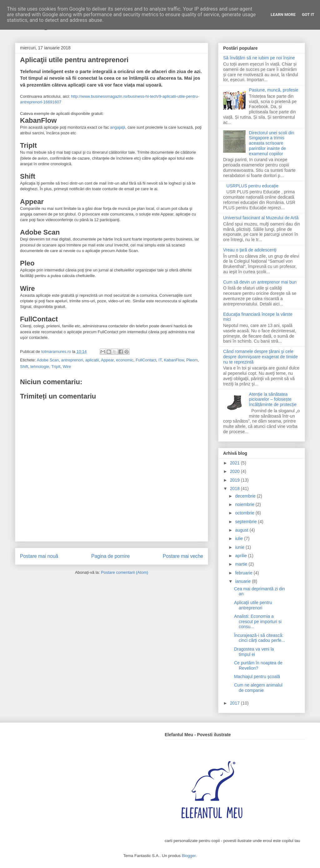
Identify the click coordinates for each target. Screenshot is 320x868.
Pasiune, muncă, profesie (274, 90)
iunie (240, 547)
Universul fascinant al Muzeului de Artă (261, 218)
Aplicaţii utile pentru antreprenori (253, 605)
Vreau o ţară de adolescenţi (250, 250)
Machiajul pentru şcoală (257, 677)
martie (242, 564)
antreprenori (72, 360)
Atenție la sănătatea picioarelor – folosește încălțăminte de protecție (273, 399)
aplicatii (92, 360)
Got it (308, 15)
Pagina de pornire (110, 556)
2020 (235, 471)
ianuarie (243, 581)
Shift (24, 367)
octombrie (245, 513)
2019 (235, 480)
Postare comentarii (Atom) (125, 572)
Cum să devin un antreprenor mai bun (260, 282)
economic (125, 360)
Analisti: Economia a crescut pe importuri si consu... (258, 622)
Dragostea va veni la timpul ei (254, 652)
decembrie (246, 496)
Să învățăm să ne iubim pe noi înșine (259, 58)
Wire (67, 367)
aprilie (241, 556)
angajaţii (117, 127)
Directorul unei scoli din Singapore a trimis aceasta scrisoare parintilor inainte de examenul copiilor (272, 143)
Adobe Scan (48, 360)
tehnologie (40, 367)
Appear (107, 360)
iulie (240, 538)
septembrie (246, 522)
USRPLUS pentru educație (253, 186)
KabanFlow (174, 360)
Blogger (189, 856)
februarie (244, 573)
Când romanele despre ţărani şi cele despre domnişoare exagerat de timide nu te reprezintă (260, 357)
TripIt (56, 367)
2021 (235, 463)
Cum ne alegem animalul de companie (258, 688)
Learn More (283, 15)
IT (160, 360)
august (242, 530)
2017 (235, 703)
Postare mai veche (183, 556)
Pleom (192, 360)
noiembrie (245, 504)
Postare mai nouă (39, 556)
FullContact (146, 360)
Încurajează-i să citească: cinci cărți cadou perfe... (260, 638)
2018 (235, 489)
